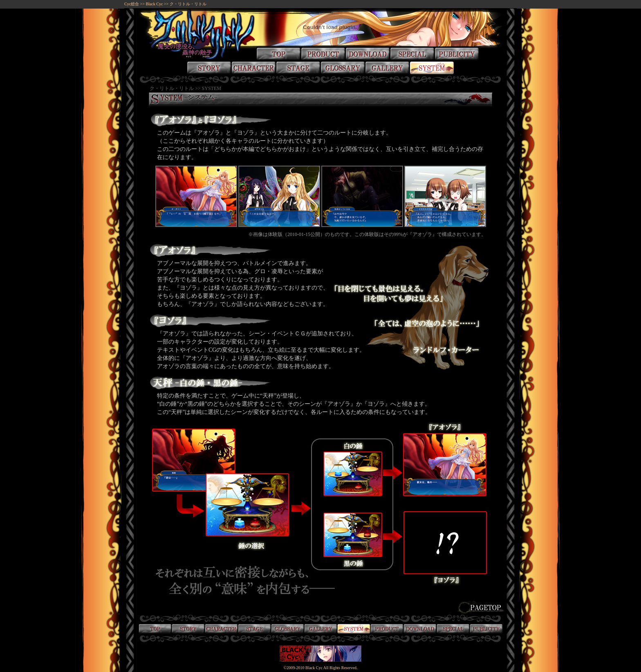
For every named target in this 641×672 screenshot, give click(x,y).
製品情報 (387, 628)
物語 (188, 628)
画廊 (321, 628)
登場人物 (221, 628)
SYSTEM (212, 88)
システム (354, 628)
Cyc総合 (132, 4)
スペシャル (453, 628)
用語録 (288, 628)
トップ (155, 628)
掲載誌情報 (486, 628)
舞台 (254, 628)
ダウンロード (420, 628)
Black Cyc (154, 4)
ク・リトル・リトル (188, 4)
